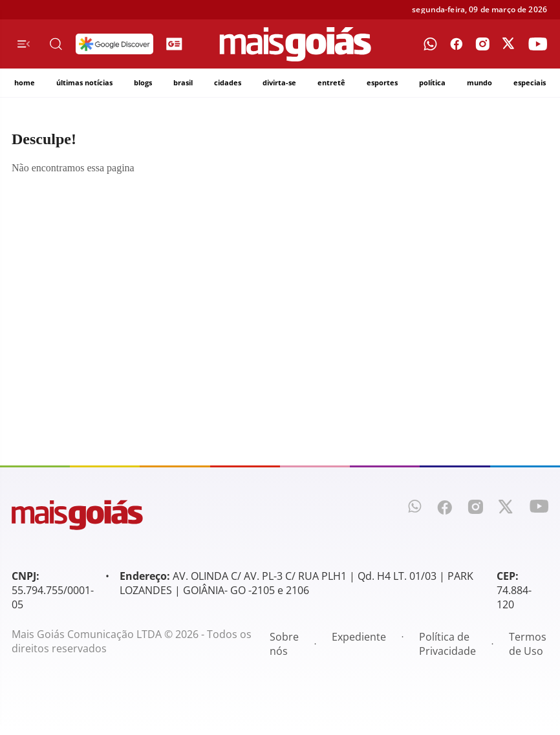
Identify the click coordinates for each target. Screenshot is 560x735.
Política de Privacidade (447, 644)
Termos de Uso (528, 644)
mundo (479, 82)
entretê (331, 82)
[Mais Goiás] (296, 44)
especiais (530, 82)
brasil (183, 82)
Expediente (359, 637)
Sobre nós (284, 644)
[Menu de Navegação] (23, 44)
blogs (143, 82)
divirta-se (279, 82)
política (432, 82)
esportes (382, 82)
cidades (228, 82)
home (25, 82)
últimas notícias (84, 82)
